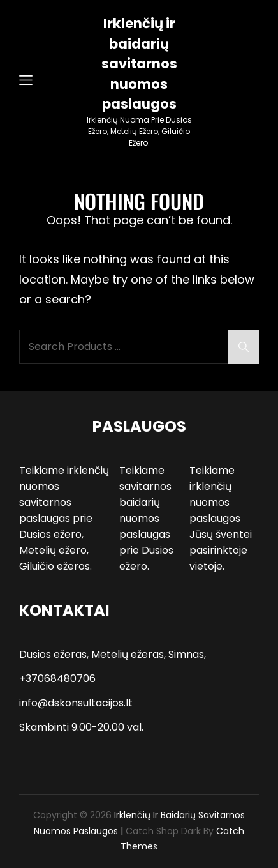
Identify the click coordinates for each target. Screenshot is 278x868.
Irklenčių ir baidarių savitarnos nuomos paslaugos (139, 64)
